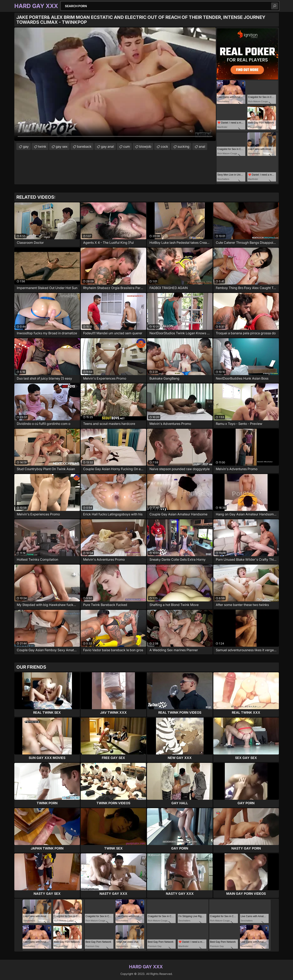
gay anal (107, 146)
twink (42, 146)
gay (26, 146)
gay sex (62, 146)
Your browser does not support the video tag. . (115, 84)
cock (164, 146)
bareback (84, 146)
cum (127, 146)
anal (202, 146)
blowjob (145, 146)
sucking (183, 146)
